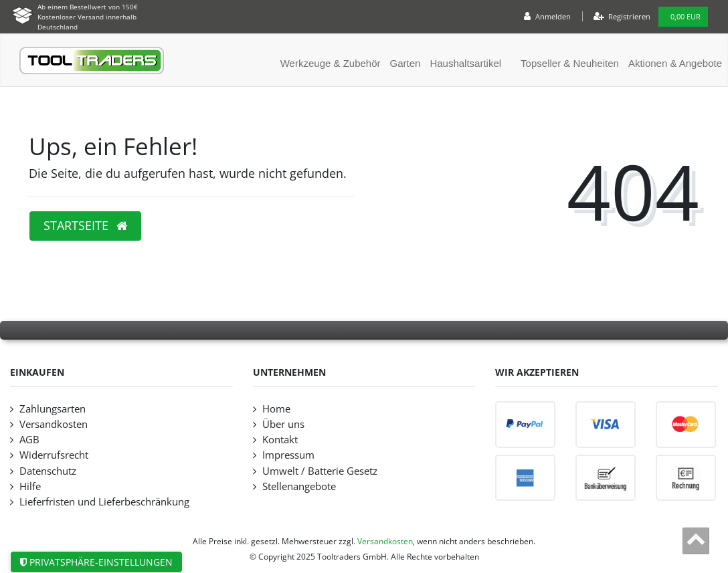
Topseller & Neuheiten (570, 63)
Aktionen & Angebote (675, 63)
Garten (405, 63)
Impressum (288, 455)
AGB (29, 440)
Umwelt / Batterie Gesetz (320, 471)
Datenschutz (48, 471)
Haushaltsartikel (465, 63)
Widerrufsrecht (54, 455)
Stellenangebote (299, 486)
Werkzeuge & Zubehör (331, 63)
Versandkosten (54, 424)
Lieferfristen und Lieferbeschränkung (104, 502)
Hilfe (30, 486)
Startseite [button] (85, 225)
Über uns (283, 424)
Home (276, 409)
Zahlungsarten (53, 409)
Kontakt (280, 440)
